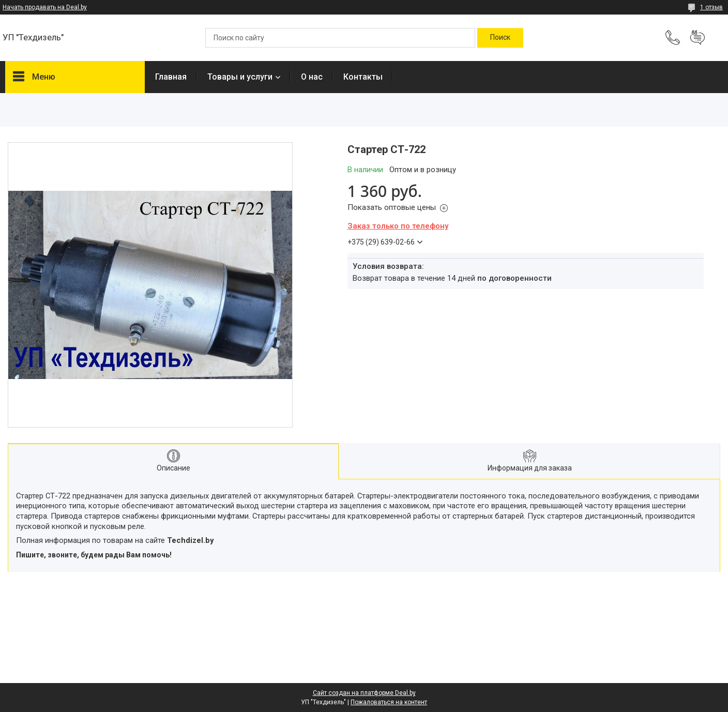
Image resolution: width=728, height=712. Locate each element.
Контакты (363, 77)
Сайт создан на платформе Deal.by (364, 693)
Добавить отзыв (697, 38)
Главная (171, 77)
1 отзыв (711, 7)
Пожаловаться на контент (389, 702)
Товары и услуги (240, 77)
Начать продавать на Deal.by (45, 7)
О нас (312, 77)
